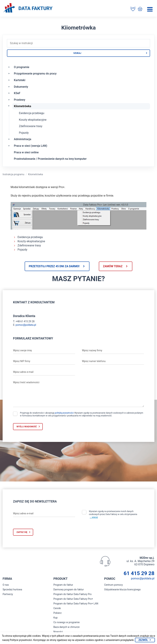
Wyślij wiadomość (27, 427)
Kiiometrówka (22, 106)
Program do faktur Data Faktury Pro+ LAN (76, 604)
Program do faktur (63, 585)
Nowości (58, 632)
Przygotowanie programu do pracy (35, 74)
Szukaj (77, 53)
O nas (6, 585)
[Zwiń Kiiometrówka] (9, 106)
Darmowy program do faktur (69, 589)
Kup (55, 618)
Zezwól (143, 640)
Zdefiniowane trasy (31, 126)
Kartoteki (20, 80)
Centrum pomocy (113, 585)
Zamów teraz (113, 266)
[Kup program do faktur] (140, 9)
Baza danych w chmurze (66, 627)
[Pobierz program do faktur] (133, 9)
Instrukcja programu (13, 174)
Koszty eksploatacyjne (33, 120)
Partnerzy (8, 594)
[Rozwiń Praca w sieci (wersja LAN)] (9, 146)
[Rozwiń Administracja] (9, 139)
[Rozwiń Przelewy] (9, 99)
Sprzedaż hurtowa (12, 589)
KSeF (17, 93)
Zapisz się (22, 532)
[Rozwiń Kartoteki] (9, 80)
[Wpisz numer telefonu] (113, 361)
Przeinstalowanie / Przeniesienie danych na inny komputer (50, 159)
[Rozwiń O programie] (9, 67)
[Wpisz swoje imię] (44, 350)
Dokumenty (21, 87)
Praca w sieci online (26, 152)
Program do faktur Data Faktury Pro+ (73, 599)
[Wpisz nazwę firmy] (113, 350)
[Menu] (150, 9)
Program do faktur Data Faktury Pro (72, 594)
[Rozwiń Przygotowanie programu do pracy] (9, 73)
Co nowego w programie (66, 622)
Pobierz (57, 613)
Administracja (23, 139)
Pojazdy (24, 133)
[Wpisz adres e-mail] (44, 372)
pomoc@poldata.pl (26, 325)
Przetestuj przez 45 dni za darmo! (54, 266)
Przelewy (20, 100)
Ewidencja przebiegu (32, 113)
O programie (22, 67)
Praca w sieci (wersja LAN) (31, 146)
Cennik (57, 608)
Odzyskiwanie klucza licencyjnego (122, 589)
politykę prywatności (64, 413)
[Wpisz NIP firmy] (44, 361)
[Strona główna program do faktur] (28, 8)
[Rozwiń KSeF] (9, 93)
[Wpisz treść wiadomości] (78, 393)
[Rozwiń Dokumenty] (9, 86)
